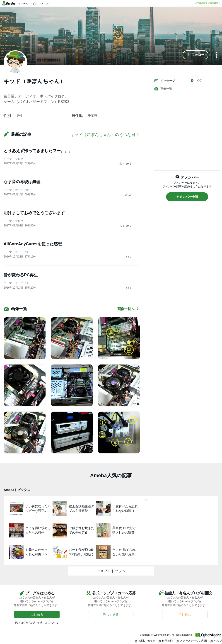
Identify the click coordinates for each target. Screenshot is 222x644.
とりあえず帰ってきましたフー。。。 (38, 151)
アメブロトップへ (111, 571)
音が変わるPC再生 (21, 275)
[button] (195, 55)
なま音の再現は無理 (22, 182)
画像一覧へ (128, 309)
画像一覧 (163, 89)
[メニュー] (217, 55)
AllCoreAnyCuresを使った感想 (33, 244)
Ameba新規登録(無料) (207, 3)
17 (128, 195)
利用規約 (165, 641)
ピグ (196, 81)
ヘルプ (216, 641)
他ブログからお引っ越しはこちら (35, 623)
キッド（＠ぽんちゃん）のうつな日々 (105, 135)
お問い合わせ (145, 641)
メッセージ (165, 81)
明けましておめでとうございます (34, 213)
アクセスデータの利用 (191, 641)
